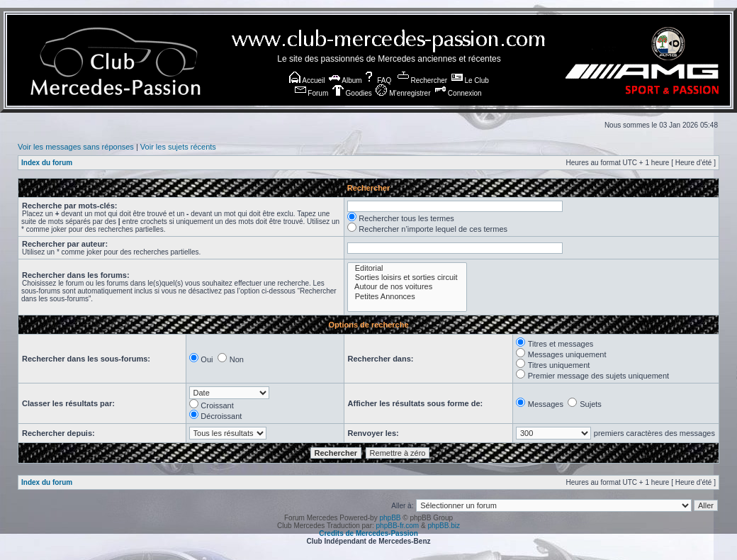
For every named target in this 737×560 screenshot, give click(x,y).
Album (345, 80)
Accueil (307, 80)
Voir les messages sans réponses (76, 147)
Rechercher (422, 80)
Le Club (470, 80)
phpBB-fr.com (398, 526)
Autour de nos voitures (407, 287)
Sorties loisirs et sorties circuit (407, 278)
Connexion (458, 93)
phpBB (390, 518)
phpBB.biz (444, 526)
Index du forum (47, 163)
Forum (312, 93)
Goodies (352, 93)
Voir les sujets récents (178, 147)
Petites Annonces (407, 297)
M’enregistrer (403, 93)
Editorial (407, 268)
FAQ (377, 80)
